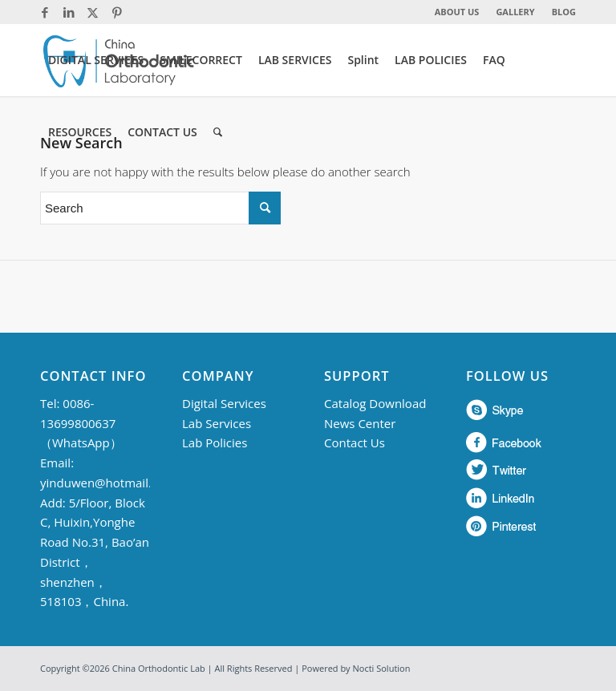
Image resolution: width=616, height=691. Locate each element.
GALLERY (515, 12)
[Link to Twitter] (93, 12)
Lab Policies (215, 442)
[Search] (218, 132)
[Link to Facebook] (45, 12)
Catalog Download (375, 403)
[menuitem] (458, 12)
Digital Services (224, 403)
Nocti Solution (382, 668)
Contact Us (355, 442)
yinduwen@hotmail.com (108, 483)
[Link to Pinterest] (117, 12)
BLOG (564, 12)
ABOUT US (457, 12)
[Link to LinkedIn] (69, 12)
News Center (360, 423)
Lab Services (217, 423)
